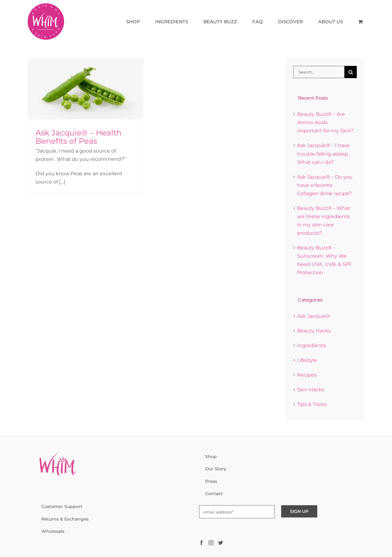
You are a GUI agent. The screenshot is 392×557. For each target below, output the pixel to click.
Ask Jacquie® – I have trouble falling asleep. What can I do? (323, 154)
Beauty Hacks (314, 331)
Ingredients (311, 345)
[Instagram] (211, 543)
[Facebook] (202, 543)
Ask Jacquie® (314, 316)
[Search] (351, 72)
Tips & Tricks (312, 404)
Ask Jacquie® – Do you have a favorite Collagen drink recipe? (325, 185)
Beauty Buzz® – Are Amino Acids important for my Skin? (325, 122)
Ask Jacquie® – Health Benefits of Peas (79, 137)
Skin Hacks (311, 390)
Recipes (307, 375)
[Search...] (319, 72)
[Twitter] (221, 543)
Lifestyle (307, 360)
